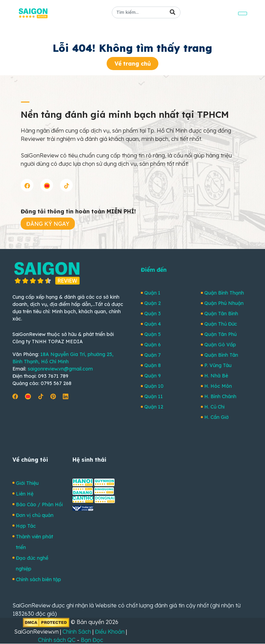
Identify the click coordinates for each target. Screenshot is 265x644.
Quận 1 (152, 293)
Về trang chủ (133, 64)
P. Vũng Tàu (218, 365)
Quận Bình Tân (221, 355)
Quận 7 (153, 355)
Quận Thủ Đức (221, 324)
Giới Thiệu (27, 483)
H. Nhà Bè (216, 376)
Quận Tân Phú (220, 334)
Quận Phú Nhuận (224, 303)
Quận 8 (153, 365)
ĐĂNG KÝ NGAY (48, 224)
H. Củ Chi (214, 407)
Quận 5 (153, 334)
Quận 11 (154, 396)
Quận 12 (154, 407)
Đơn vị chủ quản (35, 515)
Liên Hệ (25, 494)
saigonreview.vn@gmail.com (60, 369)
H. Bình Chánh (220, 396)
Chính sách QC (57, 640)
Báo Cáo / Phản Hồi (39, 504)
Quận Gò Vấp (220, 345)
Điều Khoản (110, 632)
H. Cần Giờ (217, 417)
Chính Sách (77, 632)
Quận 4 (153, 324)
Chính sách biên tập (38, 579)
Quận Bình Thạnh (224, 293)
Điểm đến (154, 270)
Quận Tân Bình (221, 314)
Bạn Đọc (92, 640)
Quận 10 (154, 386)
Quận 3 (153, 314)
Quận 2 (153, 303)
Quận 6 (153, 345)
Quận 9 (153, 376)
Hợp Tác (26, 526)
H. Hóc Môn (218, 386)
